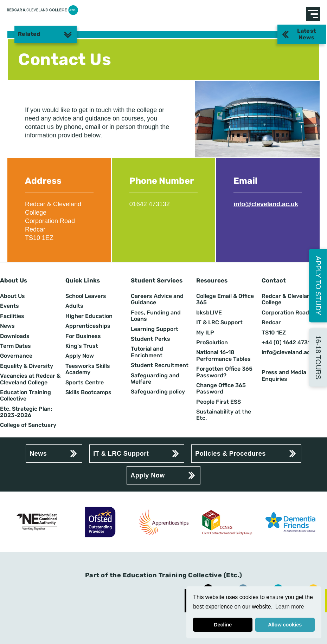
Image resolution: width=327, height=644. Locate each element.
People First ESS (219, 402)
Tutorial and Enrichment (147, 352)
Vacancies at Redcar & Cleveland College (30, 379)
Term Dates (15, 346)
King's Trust (82, 346)
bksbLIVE (209, 313)
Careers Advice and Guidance (157, 299)
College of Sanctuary (28, 425)
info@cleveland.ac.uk (266, 204)
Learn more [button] (290, 607)
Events (9, 306)
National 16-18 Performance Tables (223, 356)
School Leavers (86, 296)
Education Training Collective (25, 396)
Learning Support (155, 329)
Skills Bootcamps (88, 392)
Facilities (12, 316)
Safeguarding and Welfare (155, 379)
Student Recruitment (160, 365)
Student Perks (150, 339)
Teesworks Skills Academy (88, 369)
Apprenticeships (88, 326)
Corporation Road (285, 313)
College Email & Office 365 (225, 299)
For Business (83, 336)
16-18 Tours (318, 357)
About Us (12, 296)
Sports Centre (85, 383)
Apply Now (80, 356)
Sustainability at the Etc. (224, 415)
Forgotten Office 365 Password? (224, 372)
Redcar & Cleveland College (288, 299)
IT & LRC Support (219, 323)
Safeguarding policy (158, 392)
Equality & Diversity (27, 366)
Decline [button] (223, 625)
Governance (16, 356)
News (7, 326)
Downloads (15, 336)
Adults (74, 306)
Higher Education (89, 316)
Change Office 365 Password (221, 389)
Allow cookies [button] (285, 625)
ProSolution (212, 343)
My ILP (205, 333)
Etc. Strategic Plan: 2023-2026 (26, 412)
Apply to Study (318, 285)
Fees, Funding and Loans (156, 316)
